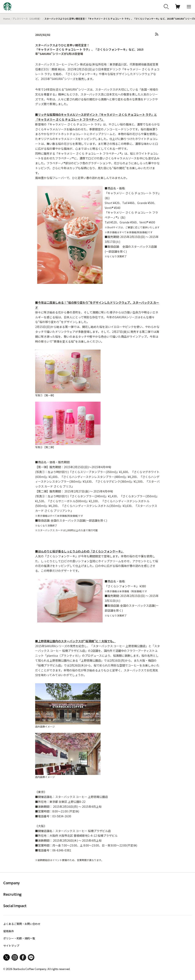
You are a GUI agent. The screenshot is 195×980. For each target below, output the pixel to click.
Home (7, 19)
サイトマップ (11, 946)
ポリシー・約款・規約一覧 (19, 938)
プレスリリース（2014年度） (27, 19)
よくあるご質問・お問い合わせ (22, 924)
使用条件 (9, 931)
